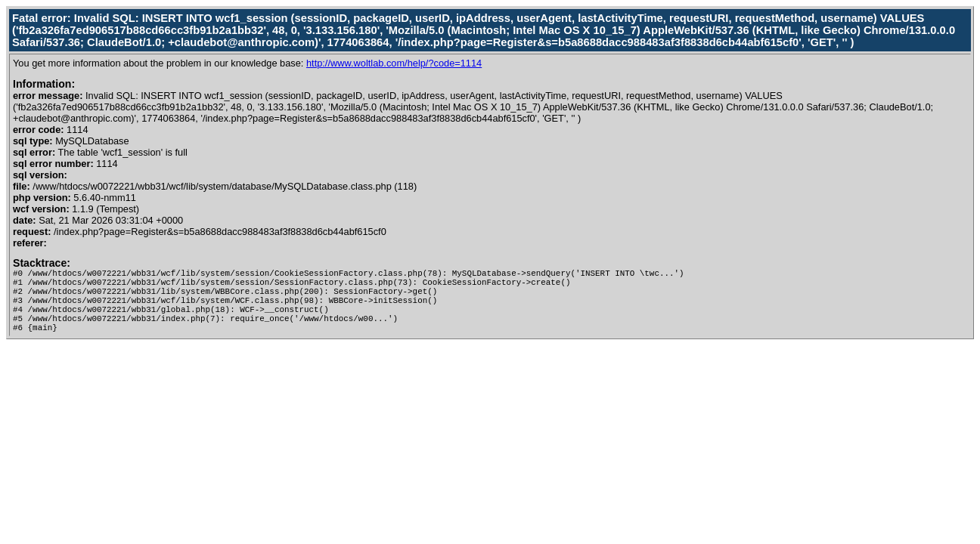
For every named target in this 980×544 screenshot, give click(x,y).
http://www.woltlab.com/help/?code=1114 (394, 63)
